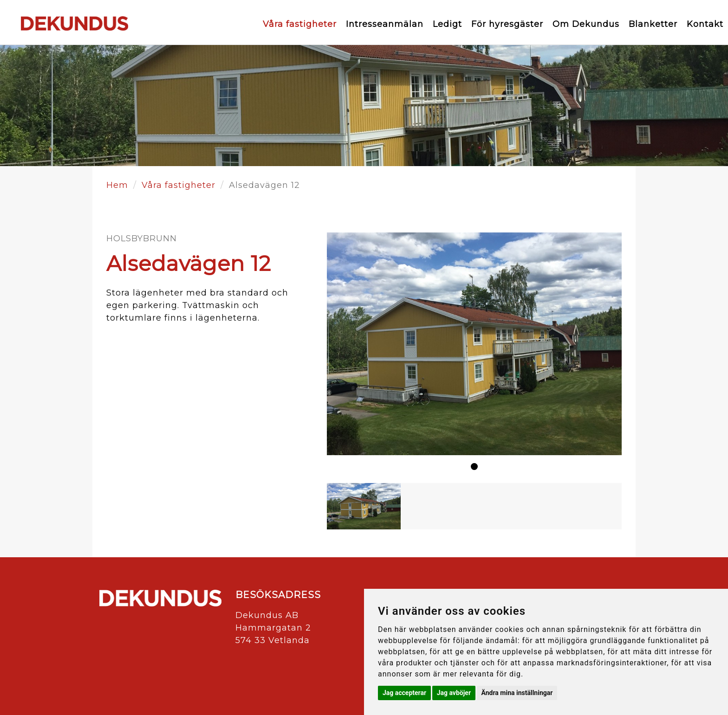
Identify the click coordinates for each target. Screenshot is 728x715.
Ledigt (447, 24)
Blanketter (653, 24)
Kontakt (705, 24)
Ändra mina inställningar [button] (517, 693)
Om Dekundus (586, 24)
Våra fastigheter (300, 24)
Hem (117, 185)
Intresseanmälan (385, 24)
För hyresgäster (507, 24)
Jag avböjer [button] (454, 693)
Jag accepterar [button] (404, 693)
